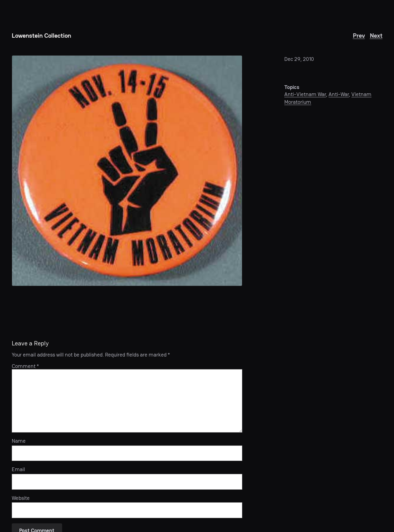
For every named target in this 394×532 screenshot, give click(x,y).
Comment (25, 366)
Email (18, 469)
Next (376, 36)
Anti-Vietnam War (305, 94)
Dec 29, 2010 (299, 59)
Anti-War (339, 94)
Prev (359, 36)
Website (21, 498)
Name (19, 441)
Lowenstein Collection (41, 36)
